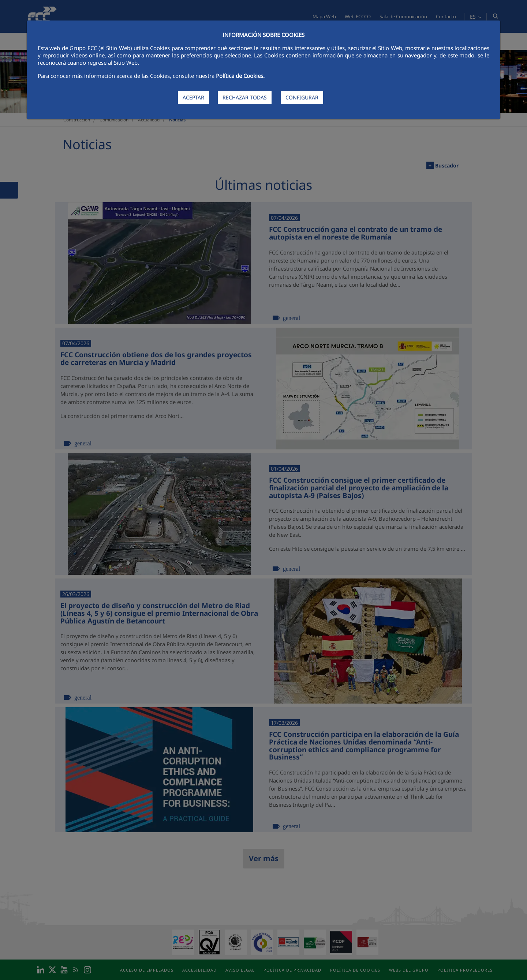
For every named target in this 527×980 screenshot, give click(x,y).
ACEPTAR (193, 97)
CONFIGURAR (302, 97)
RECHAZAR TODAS (245, 97)
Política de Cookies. (240, 76)
